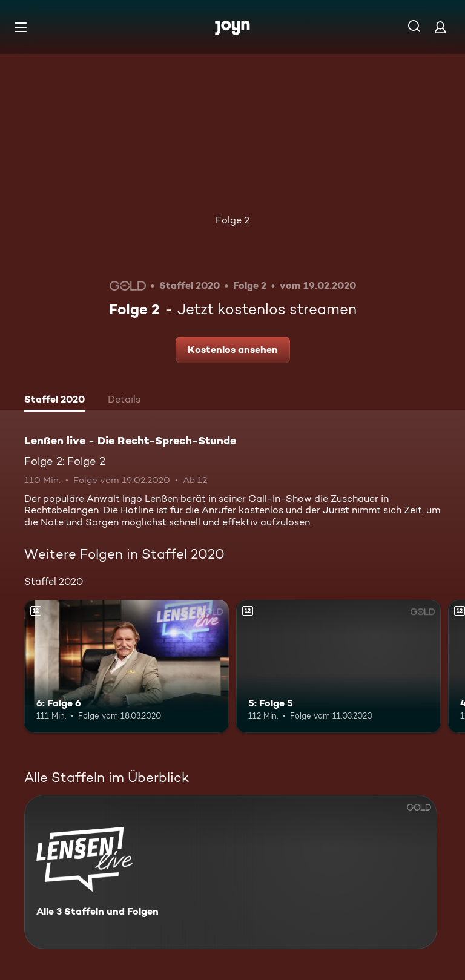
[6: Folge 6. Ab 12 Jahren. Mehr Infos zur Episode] (127, 666)
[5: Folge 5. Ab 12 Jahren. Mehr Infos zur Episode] (338, 666)
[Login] (440, 27)
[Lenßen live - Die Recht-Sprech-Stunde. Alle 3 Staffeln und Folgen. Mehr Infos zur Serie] (231, 872)
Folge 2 (232, 220)
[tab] (54, 401)
